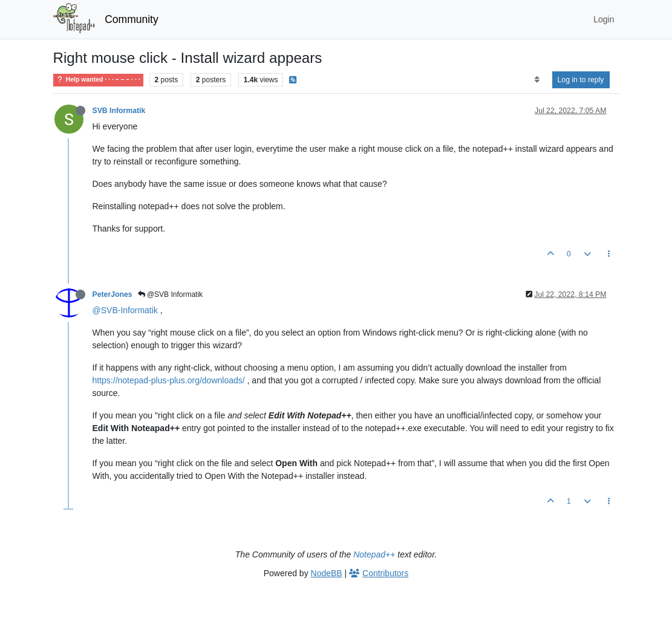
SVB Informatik (119, 111)
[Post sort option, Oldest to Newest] (537, 80)
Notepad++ (374, 554)
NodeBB (327, 573)
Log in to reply (581, 80)
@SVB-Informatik (125, 310)
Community (132, 19)
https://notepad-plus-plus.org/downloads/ (169, 380)
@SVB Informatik (171, 294)
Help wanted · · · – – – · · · (98, 80)
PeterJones (113, 294)
